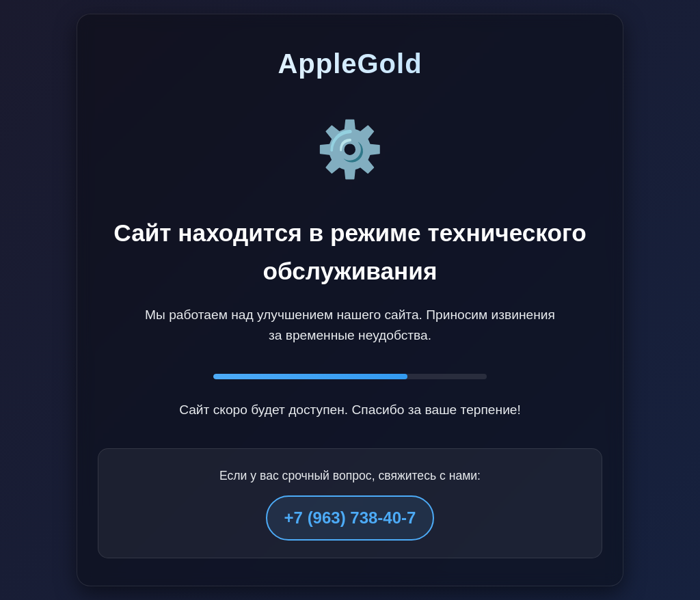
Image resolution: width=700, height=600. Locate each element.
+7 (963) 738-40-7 (350, 518)
